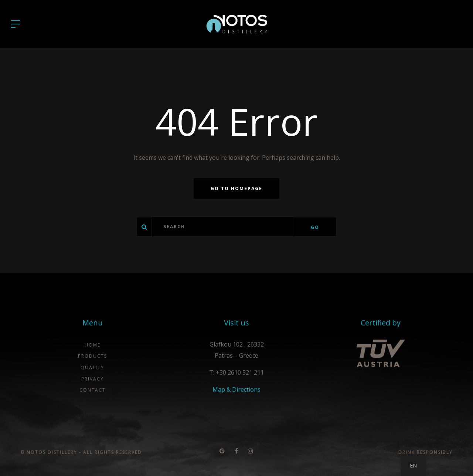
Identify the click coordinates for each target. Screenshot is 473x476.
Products (93, 356)
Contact (93, 390)
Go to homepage (236, 188)
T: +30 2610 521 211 (236, 372)
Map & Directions (236, 389)
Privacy (93, 379)
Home (93, 345)
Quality (92, 367)
